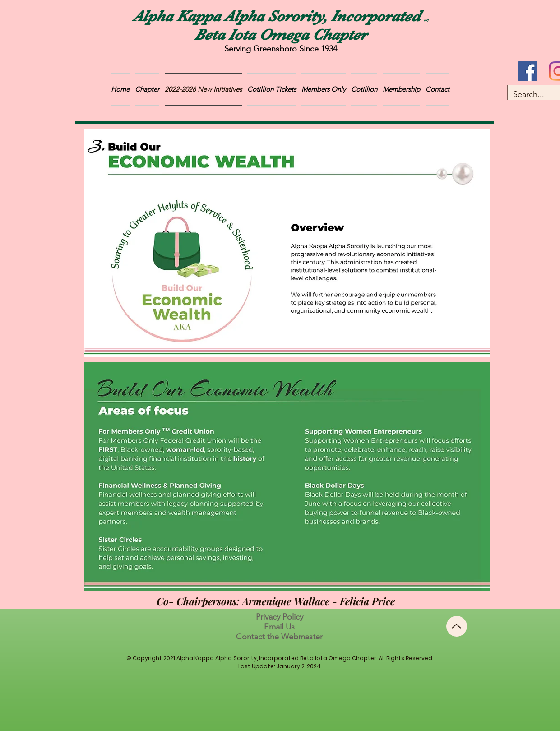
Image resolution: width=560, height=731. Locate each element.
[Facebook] (528, 71)
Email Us (279, 627)
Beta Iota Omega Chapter (281, 35)
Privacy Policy (280, 617)
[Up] (457, 626)
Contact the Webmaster (279, 637)
